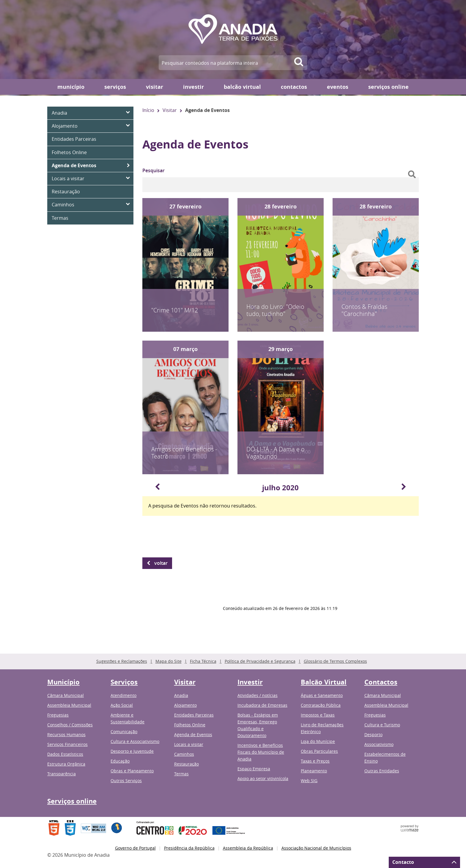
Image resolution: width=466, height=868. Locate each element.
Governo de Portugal (135, 848)
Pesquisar (154, 170)
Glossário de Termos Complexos (335, 661)
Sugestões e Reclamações (122, 661)
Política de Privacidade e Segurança (260, 661)
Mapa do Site (169, 661)
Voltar (161, 563)
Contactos (294, 87)
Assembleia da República (248, 848)
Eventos (338, 87)
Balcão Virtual (242, 87)
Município (71, 87)
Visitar (155, 87)
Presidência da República (189, 848)
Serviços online (388, 87)
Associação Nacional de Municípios (316, 848)
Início (148, 110)
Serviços (115, 87)
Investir (193, 87)
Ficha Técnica (203, 661)
